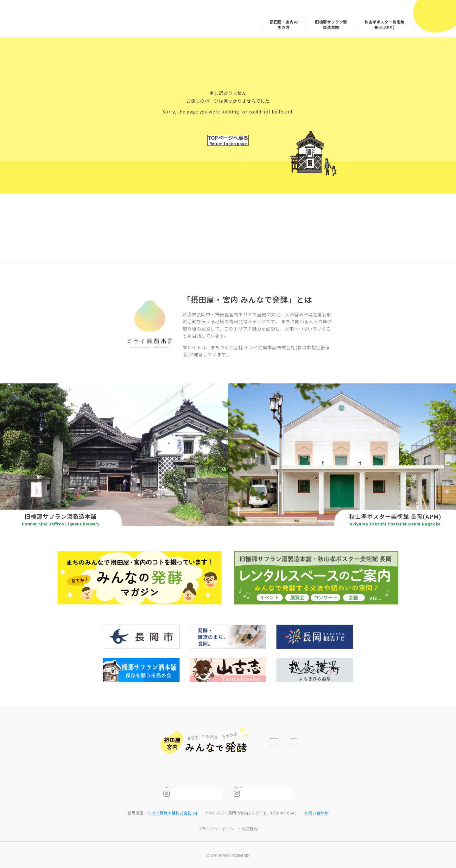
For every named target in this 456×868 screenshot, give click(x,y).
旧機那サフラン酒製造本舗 (287, 22)
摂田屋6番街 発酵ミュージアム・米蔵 (199, 794)
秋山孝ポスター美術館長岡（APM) (268, 794)
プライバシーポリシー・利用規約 (228, 829)
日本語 (394, 9)
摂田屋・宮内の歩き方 (239, 22)
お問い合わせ (316, 813)
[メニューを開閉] (436, 15)
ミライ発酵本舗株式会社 (172, 813)
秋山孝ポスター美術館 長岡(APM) (340, 22)
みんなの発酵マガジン (389, 22)
